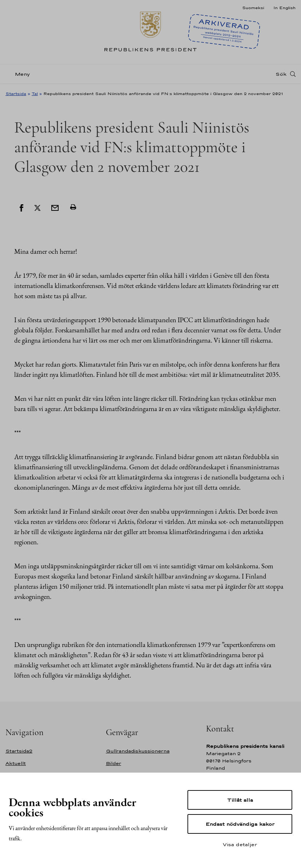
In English (284, 8)
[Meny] (20, 74)
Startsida (16, 94)
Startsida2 (19, 751)
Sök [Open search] (281, 74)
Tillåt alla (240, 800)
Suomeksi (253, 8)
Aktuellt (16, 763)
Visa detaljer (240, 844)
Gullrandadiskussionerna (138, 751)
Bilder (114, 763)
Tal (35, 94)
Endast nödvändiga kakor (240, 824)
